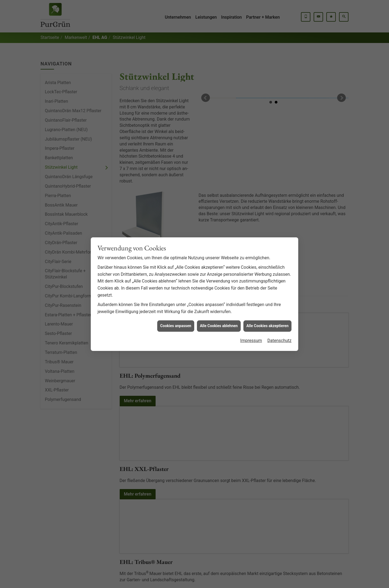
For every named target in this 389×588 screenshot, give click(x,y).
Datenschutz (279, 321)
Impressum (251, 321)
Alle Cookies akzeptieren (267, 307)
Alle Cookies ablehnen (219, 307)
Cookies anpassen (176, 307)
